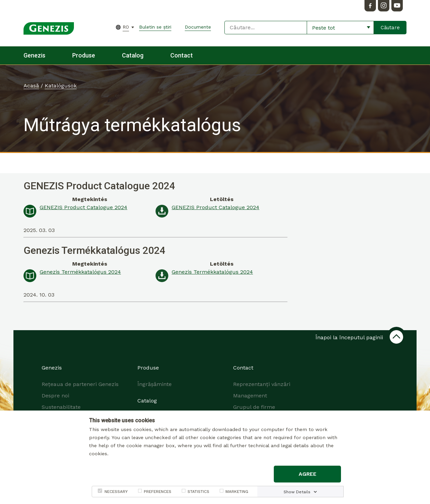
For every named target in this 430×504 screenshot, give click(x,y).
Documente (198, 27)
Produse (84, 55)
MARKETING (237, 492)
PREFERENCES (158, 492)
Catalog (133, 55)
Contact (182, 55)
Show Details (297, 492)
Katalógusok (61, 86)
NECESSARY (116, 492)
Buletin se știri (155, 27)
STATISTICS (198, 492)
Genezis (34, 55)
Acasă (31, 86)
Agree (308, 474)
